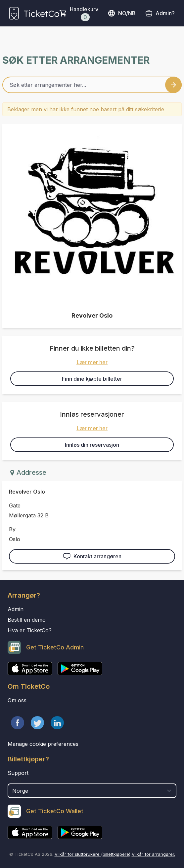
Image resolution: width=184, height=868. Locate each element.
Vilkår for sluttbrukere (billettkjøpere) (92, 854)
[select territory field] (92, 791)
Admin (16, 609)
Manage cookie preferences (43, 744)
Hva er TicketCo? (30, 630)
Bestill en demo (27, 620)
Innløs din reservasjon (92, 445)
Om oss (17, 700)
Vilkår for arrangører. (153, 854)
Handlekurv (84, 14)
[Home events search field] (92, 85)
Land (14, 780)
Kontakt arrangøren (92, 556)
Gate (15, 505)
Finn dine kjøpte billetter (92, 379)
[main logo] (34, 13)
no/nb (122, 13)
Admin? (165, 13)
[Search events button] (173, 85)
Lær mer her (92, 362)
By (12, 529)
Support (18, 773)
